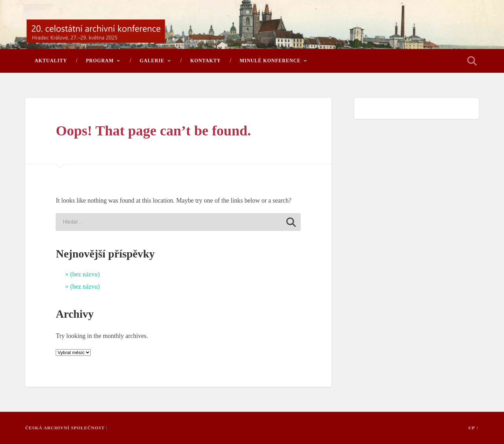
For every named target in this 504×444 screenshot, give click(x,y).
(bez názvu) (85, 274)
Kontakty (206, 61)
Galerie (152, 61)
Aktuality (51, 61)
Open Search (472, 61)
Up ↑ (474, 428)
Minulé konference (270, 61)
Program (100, 61)
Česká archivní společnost (65, 428)
